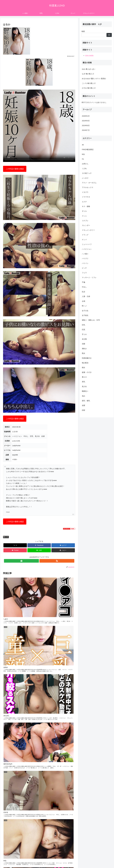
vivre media (89, 55)
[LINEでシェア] (39, 550)
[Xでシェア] (15, 545)
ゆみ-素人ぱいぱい (89, 69)
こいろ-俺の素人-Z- (89, 83)
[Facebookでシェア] (39, 545)
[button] (63, 550)
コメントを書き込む (39, 846)
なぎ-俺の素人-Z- (88, 74)
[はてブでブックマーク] (63, 545)
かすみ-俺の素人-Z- (89, 88)
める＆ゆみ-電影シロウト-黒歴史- (94, 79)
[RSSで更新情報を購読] (41, 561)
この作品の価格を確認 (15, 169)
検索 (83, 31)
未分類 (6, 537)
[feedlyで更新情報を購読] (37, 561)
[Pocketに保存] (15, 550)
